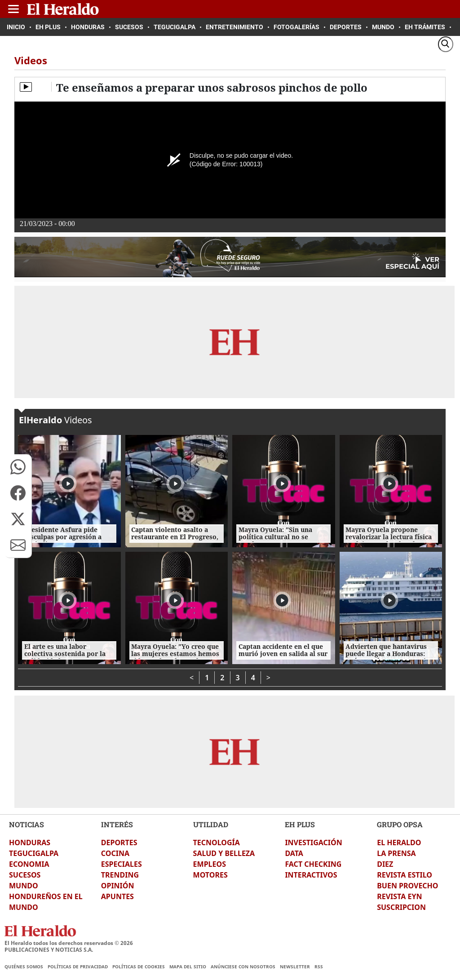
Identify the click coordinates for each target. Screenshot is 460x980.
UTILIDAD (211, 824)
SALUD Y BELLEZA (224, 853)
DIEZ (385, 864)
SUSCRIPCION (401, 907)
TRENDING (120, 875)
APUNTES (117, 896)
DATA (294, 853)
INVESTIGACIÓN (313, 843)
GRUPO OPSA (400, 824)
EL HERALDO (399, 843)
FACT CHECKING (313, 864)
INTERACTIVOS (311, 875)
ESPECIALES (122, 864)
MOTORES (210, 875)
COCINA (115, 853)
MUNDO (24, 886)
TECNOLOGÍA (217, 843)
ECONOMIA (29, 864)
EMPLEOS (210, 864)
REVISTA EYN (399, 896)
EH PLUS (300, 824)
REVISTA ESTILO (405, 875)
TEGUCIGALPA (34, 853)
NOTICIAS (27, 824)
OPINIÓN (118, 886)
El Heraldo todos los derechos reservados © (69, 943)
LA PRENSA (396, 853)
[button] (18, 467)
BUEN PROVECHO (407, 886)
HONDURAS (30, 843)
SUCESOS (25, 875)
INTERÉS (117, 824)
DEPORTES (119, 843)
